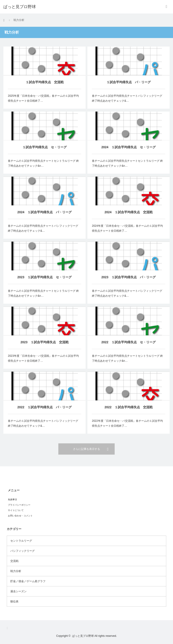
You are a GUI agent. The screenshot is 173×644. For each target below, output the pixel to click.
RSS (9, 628)
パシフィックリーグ (23, 551)
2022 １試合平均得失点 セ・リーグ (129, 347)
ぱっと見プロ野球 (83, 636)
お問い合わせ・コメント (20, 516)
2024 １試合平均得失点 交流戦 (129, 212)
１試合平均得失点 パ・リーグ (129, 82)
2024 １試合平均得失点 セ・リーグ (129, 147)
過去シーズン (18, 591)
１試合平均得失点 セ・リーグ (45, 147)
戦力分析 (16, 571)
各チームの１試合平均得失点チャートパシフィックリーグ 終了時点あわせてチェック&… (127, 98)
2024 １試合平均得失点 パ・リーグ (44, 212)
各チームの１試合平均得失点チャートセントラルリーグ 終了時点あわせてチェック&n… (43, 163)
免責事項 (12, 499)
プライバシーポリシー (19, 505)
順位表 (14, 601)
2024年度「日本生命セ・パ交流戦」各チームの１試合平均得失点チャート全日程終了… (127, 228)
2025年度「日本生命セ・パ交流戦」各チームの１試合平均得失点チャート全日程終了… (43, 98)
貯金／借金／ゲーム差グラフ (28, 581)
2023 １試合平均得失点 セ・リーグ (44, 277)
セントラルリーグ (21, 541)
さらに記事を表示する (86, 449)
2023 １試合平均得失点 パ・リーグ (129, 277)
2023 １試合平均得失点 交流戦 (44, 343)
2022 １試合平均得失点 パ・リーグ (44, 417)
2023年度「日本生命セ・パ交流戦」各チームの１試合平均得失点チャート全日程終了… (43, 360)
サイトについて (16, 510)
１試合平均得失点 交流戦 (45, 82)
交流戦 (14, 561)
